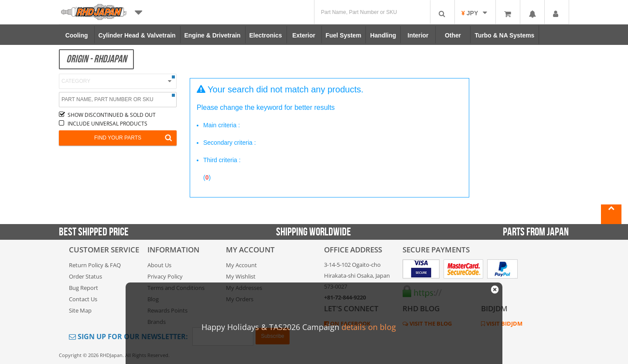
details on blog (369, 327)
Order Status (85, 276)
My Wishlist (241, 276)
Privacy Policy (165, 276)
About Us (159, 265)
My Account (241, 265)
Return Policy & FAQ (95, 265)
